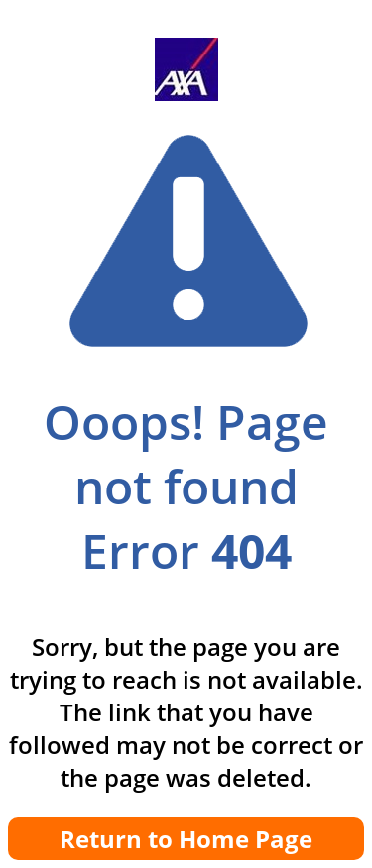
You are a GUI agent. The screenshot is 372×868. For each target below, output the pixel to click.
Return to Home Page (186, 839)
